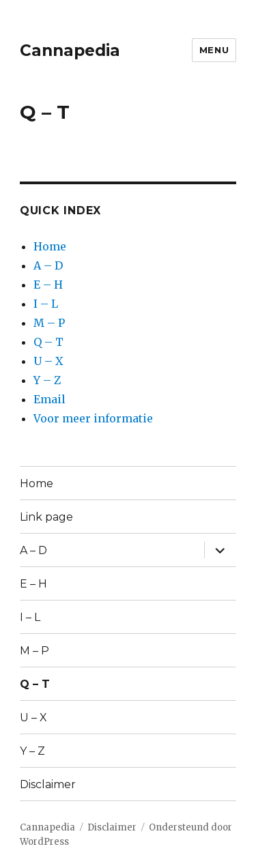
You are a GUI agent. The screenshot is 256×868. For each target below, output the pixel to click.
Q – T (48, 342)
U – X (48, 361)
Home (50, 246)
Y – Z (47, 380)
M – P (49, 323)
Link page (46, 517)
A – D (48, 265)
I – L (46, 304)
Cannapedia (70, 50)
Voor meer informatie (93, 418)
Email (49, 399)
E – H (48, 285)
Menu (214, 50)
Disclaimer (48, 784)
